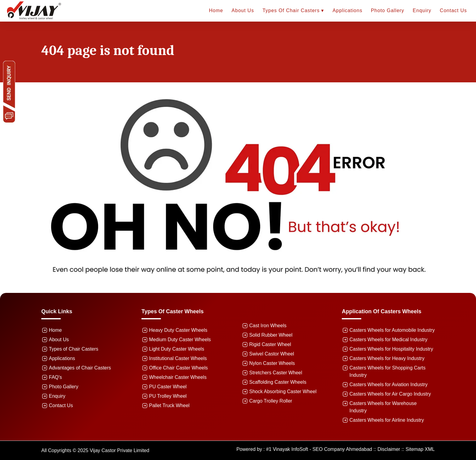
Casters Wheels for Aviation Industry (389, 384)
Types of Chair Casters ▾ (293, 10)
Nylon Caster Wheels (272, 363)
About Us (243, 10)
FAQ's (55, 377)
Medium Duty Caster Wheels (180, 340)
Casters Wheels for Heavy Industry (387, 358)
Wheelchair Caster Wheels (178, 377)
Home (216, 10)
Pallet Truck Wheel (169, 405)
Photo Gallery (388, 10)
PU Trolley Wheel (168, 396)
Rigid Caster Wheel (270, 344)
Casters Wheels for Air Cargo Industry (390, 394)
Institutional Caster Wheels (178, 358)
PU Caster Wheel (168, 387)
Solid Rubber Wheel (271, 335)
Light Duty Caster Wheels (177, 349)
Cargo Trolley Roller (271, 401)
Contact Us (453, 10)
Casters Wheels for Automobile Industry (392, 330)
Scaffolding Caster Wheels (278, 382)
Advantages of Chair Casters (80, 368)
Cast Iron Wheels (268, 326)
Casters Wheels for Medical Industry (388, 340)
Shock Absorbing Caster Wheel (283, 391)
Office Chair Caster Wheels (178, 368)
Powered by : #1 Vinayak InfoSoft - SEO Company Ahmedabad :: (307, 449)
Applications (347, 10)
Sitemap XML (420, 449)
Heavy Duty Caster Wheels (178, 330)
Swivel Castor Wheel (272, 354)
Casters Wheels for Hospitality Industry (391, 349)
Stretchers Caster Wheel (276, 373)
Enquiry (422, 10)
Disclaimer (389, 449)
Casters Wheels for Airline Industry (387, 420)
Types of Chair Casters (74, 349)
